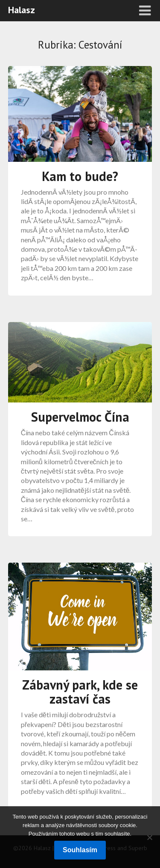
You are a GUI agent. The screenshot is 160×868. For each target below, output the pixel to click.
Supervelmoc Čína (80, 417)
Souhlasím (80, 850)
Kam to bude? (80, 176)
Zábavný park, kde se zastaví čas (80, 692)
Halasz (22, 10)
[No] (149, 837)
